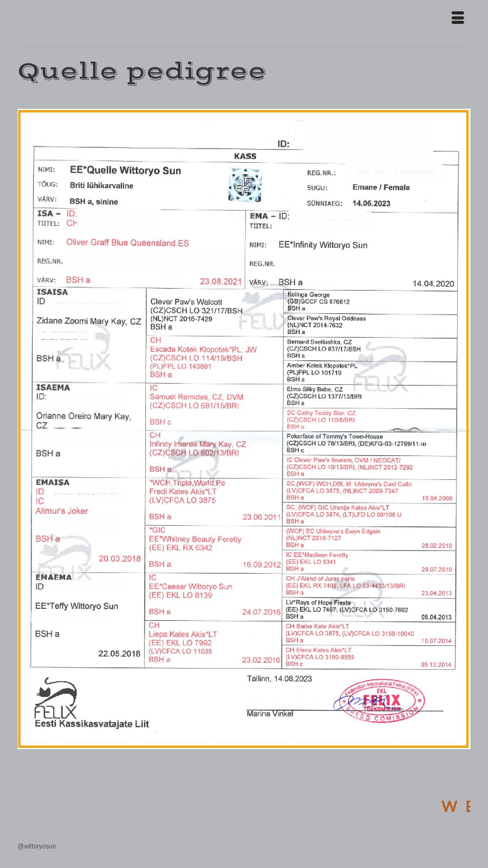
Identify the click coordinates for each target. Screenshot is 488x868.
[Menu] (458, 19)
